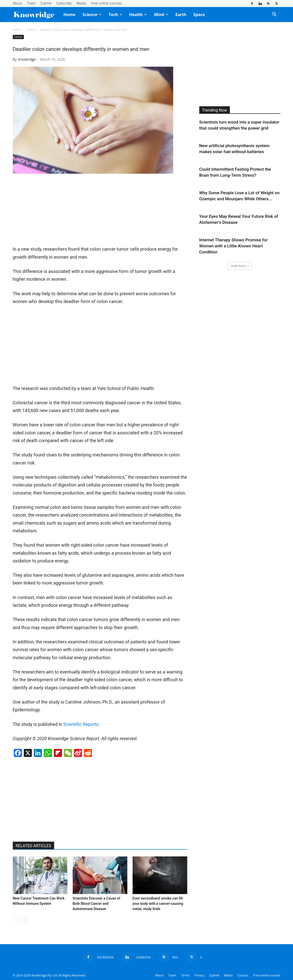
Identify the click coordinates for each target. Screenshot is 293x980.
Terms (185, 975)
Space (199, 15)
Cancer (31, 30)
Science (92, 15)
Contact (243, 975)
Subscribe (64, 3)
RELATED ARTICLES (33, 846)
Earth (181, 15)
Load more (240, 266)
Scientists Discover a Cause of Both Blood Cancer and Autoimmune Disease (96, 904)
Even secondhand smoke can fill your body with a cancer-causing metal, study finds (158, 904)
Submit (46, 3)
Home (69, 15)
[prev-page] (16, 919)
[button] (274, 15)
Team (31, 3)
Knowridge (27, 59)
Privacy (200, 975)
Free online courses (106, 3)
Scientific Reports (81, 724)
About (18, 3)
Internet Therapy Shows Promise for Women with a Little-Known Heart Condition (233, 246)
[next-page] (24, 919)
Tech (115, 15)
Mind (161, 15)
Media (81, 3)
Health (138, 15)
